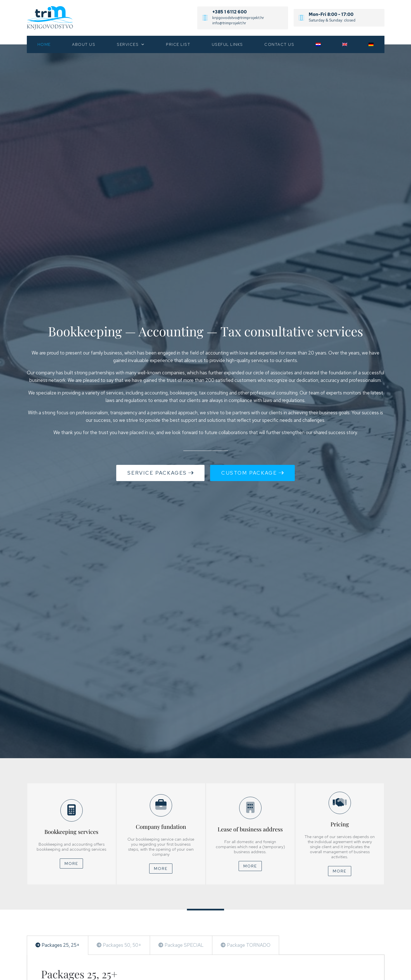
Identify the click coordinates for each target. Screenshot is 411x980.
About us (84, 44)
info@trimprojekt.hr (229, 23)
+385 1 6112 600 (230, 12)
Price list (178, 44)
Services (131, 44)
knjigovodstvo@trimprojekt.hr (238, 18)
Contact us (279, 44)
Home (44, 44)
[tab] (58, 945)
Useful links (227, 44)
